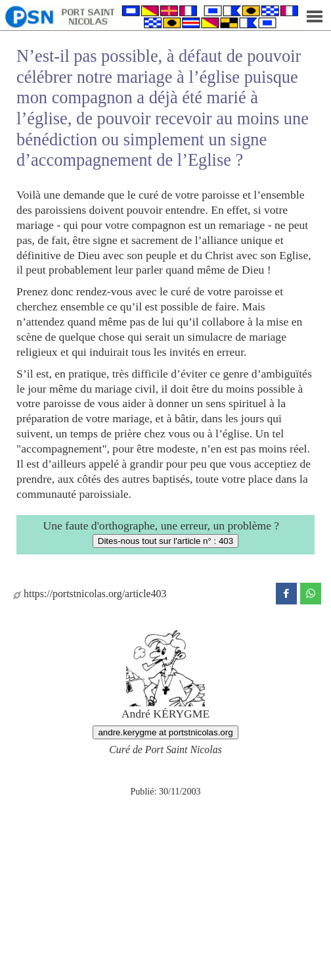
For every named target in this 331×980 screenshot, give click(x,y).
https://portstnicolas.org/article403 (90, 594)
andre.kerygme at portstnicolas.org (165, 732)
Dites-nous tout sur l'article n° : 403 (165, 541)
